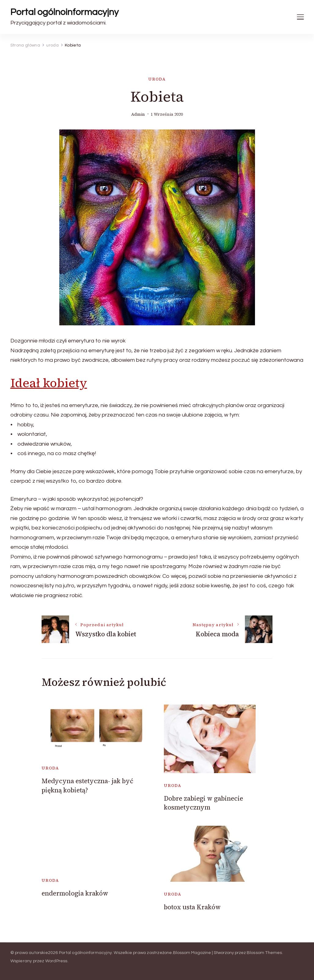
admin (138, 114)
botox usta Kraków (192, 907)
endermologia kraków (75, 893)
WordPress (56, 961)
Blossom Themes (264, 953)
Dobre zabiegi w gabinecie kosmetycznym (203, 803)
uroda (157, 79)
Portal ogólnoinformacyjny (65, 12)
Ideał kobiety (49, 383)
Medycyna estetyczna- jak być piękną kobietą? (87, 785)
